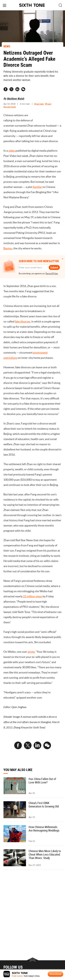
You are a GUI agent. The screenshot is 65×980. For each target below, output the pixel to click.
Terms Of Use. (52, 273)
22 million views (33, 596)
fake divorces (23, 321)
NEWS (7, 46)
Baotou (8, 248)
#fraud (48, 104)
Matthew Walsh (16, 99)
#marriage (39, 104)
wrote (31, 652)
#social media (10, 107)
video (12, 151)
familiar (37, 187)
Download (56, 974)
